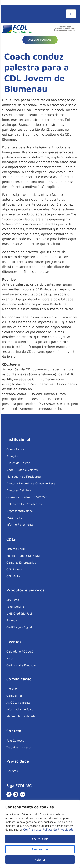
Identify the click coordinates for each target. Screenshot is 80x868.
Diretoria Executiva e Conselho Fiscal (31, 483)
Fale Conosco (15, 740)
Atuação (12, 456)
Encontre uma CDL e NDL (23, 556)
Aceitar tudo (40, 839)
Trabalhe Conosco (18, 747)
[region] (40, 834)
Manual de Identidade (21, 716)
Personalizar (40, 849)
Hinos (10, 658)
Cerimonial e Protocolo (22, 665)
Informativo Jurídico (20, 709)
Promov (12, 620)
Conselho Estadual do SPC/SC (27, 497)
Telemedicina (15, 607)
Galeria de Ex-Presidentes (24, 504)
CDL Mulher (14, 576)
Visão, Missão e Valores (22, 470)
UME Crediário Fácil (19, 613)
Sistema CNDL (16, 549)
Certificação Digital (19, 627)
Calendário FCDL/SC (20, 651)
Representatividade (20, 511)
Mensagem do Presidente (24, 476)
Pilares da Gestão (18, 463)
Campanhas (14, 695)
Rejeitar (40, 859)
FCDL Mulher (15, 518)
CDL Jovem (14, 569)
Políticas (12, 771)
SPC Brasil (13, 600)
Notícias (12, 689)
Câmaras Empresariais (21, 562)
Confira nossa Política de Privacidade (48, 829)
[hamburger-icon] (71, 14)
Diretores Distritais (19, 490)
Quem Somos (15, 449)
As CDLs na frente (18, 702)
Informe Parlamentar (20, 524)
